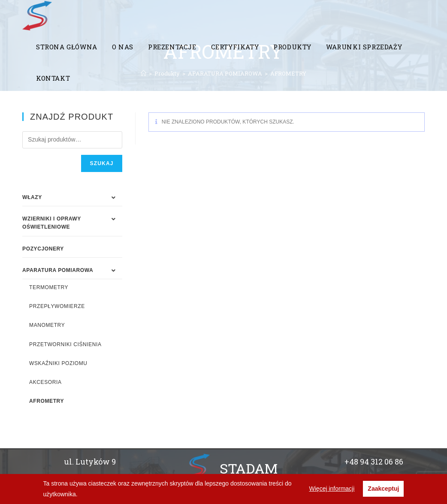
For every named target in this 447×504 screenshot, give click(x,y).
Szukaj (101, 163)
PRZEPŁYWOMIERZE (57, 306)
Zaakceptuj (383, 489)
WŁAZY (32, 197)
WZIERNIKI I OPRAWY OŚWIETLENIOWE (52, 223)
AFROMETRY (47, 401)
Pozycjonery (43, 249)
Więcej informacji (332, 489)
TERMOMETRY (49, 287)
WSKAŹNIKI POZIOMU (58, 363)
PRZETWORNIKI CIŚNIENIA (65, 344)
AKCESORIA (45, 382)
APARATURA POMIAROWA (58, 270)
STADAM (249, 468)
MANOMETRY (47, 325)
